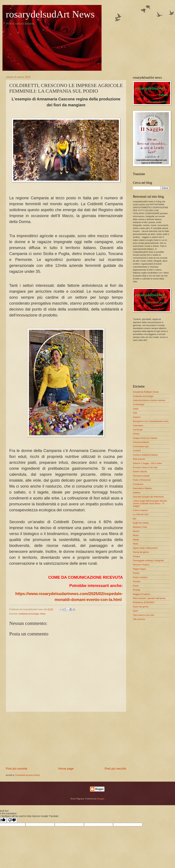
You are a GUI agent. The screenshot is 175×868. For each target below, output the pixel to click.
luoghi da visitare (141, 523)
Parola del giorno (141, 552)
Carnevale (138, 430)
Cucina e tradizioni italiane (145, 455)
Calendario (138, 426)
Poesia (136, 573)
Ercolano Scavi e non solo (145, 467)
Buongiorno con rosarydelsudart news (151, 421)
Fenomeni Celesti (141, 476)
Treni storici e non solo (144, 615)
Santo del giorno (141, 607)
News (43, 614)
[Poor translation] (12, 820)
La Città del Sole (141, 514)
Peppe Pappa (139, 569)
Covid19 (137, 451)
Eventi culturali (140, 471)
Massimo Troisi (140, 527)
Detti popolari (139, 459)
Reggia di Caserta (141, 594)
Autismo (137, 417)
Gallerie (137, 493)
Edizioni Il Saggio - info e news (147, 463)
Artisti (136, 409)
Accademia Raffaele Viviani (146, 392)
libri (135, 519)
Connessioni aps (141, 446)
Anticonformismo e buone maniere (149, 400)
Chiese (136, 434)
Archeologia (139, 404)
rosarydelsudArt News (50, 14)
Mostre (136, 531)
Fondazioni (138, 484)
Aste (135, 413)
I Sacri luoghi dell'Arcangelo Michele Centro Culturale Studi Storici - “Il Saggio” (150, 503)
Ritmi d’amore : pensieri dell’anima (149, 598)
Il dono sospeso (140, 510)
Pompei (137, 581)
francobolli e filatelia (142, 488)
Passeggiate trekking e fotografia (148, 561)
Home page (66, 769)
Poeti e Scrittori (140, 577)
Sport (135, 611)
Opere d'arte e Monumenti (145, 548)
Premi (136, 586)
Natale (136, 540)
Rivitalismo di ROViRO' (144, 602)
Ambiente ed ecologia (29, 614)
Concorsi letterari (141, 442)
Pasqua (137, 556)
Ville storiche (139, 619)
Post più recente (17, 769)
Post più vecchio (115, 769)
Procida (137, 590)
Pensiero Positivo (141, 565)
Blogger (101, 799)
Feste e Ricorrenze (142, 480)
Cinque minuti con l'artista (145, 438)
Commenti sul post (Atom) (27, 775)
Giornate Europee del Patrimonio (148, 497)
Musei (136, 535)
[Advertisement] (66, 739)
